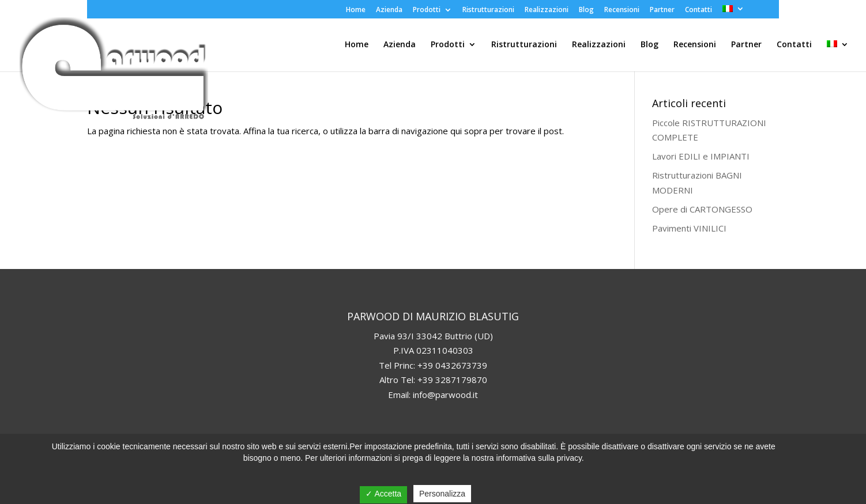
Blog (586, 10)
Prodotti (427, 10)
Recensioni (622, 10)
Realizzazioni (547, 10)
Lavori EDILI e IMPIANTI (701, 156)
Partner (662, 10)
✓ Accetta (383, 494)
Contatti (699, 10)
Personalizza (442, 494)
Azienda (389, 10)
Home (356, 10)
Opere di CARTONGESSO (702, 209)
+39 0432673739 (452, 365)
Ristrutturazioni (488, 10)
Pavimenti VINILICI (689, 228)
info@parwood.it (445, 395)
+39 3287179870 (452, 380)
